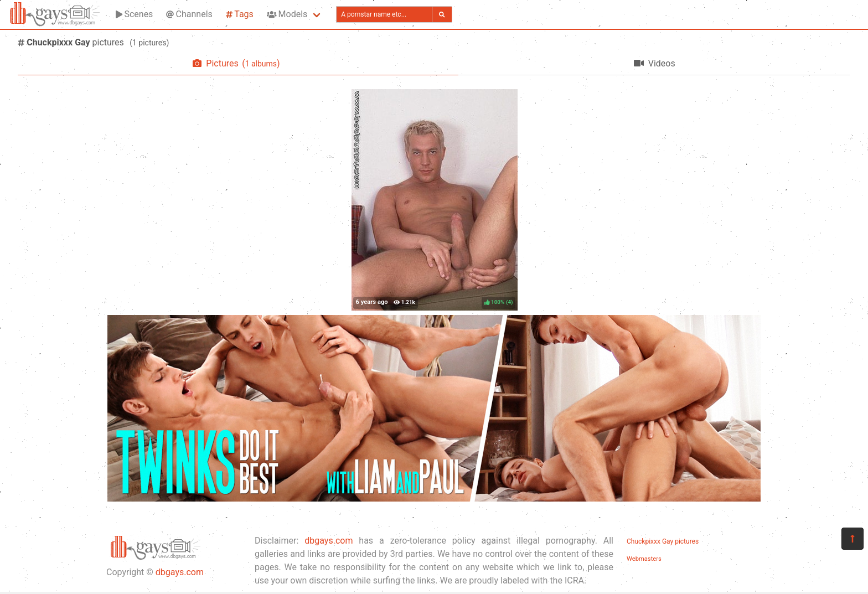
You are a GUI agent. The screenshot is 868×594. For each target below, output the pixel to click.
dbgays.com (180, 572)
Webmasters (644, 559)
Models (287, 14)
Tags (240, 14)
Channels (189, 14)
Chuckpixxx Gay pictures (663, 541)
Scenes (134, 14)
